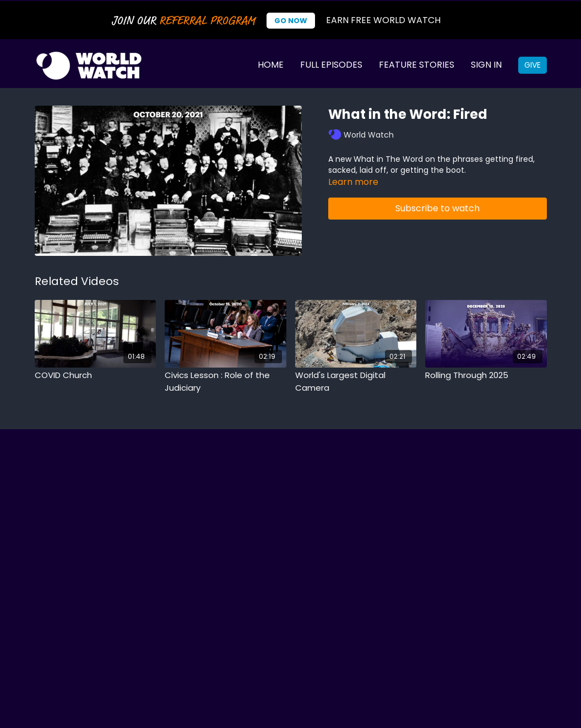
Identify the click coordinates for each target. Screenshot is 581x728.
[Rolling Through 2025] (486, 376)
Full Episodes (331, 65)
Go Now (291, 21)
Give (533, 65)
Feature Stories (417, 65)
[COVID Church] (96, 376)
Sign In (486, 65)
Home (271, 65)
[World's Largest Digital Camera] (356, 382)
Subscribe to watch (438, 208)
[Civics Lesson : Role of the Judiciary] (226, 382)
